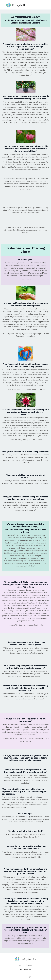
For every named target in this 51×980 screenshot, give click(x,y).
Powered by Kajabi (25, 977)
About (22, 965)
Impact (29, 965)
